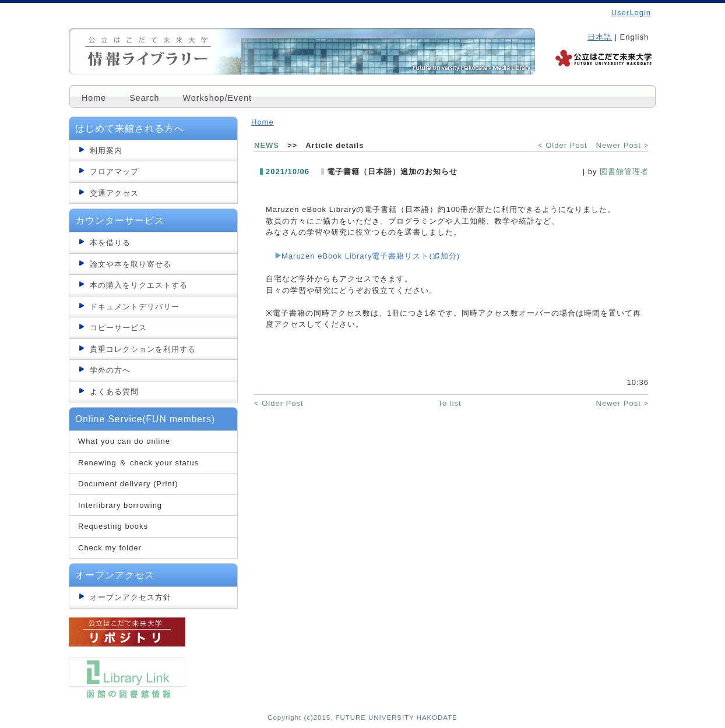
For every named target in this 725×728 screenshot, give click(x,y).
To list (449, 403)
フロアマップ (114, 172)
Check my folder (110, 548)
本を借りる (110, 243)
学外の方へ (110, 370)
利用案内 (106, 151)
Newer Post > (622, 145)
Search (144, 98)
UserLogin (631, 13)
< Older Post (563, 145)
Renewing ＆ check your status (138, 463)
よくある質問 (114, 392)
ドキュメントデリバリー (135, 307)
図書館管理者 (624, 172)
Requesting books (113, 526)
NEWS (267, 145)
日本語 (600, 37)
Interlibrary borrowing (120, 505)
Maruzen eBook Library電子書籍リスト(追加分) (371, 256)
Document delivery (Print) (128, 484)
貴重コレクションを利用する (143, 349)
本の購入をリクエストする (139, 285)
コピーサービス (118, 328)
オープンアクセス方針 (131, 597)
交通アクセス (114, 193)
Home (94, 98)
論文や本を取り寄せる (131, 264)
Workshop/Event (217, 98)
